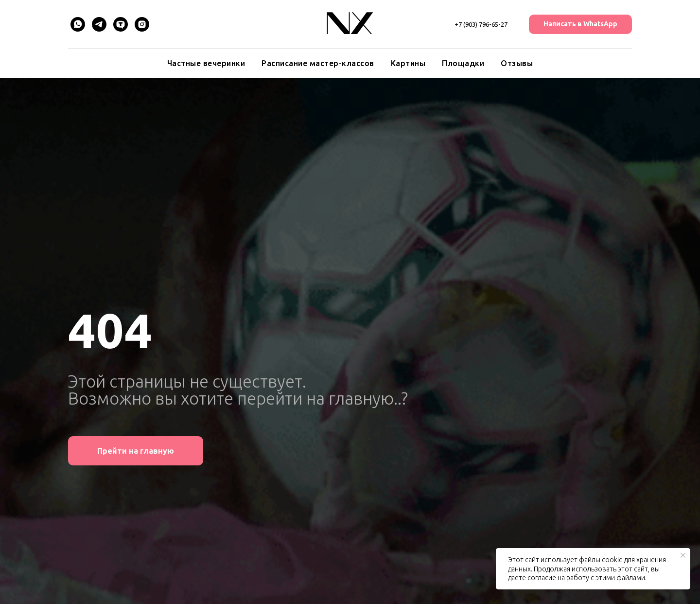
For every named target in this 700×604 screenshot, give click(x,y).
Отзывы (517, 63)
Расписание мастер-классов (318, 63)
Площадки (463, 63)
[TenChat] (121, 24)
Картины (408, 63)
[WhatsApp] (78, 24)
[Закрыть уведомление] (683, 555)
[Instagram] (142, 24)
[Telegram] (99, 24)
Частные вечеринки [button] (206, 63)
